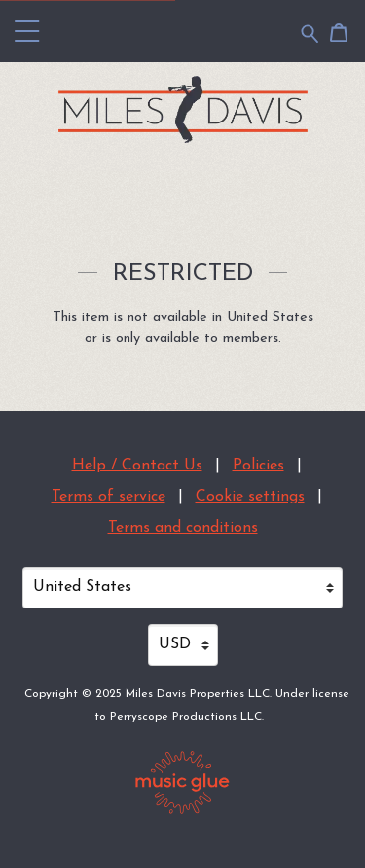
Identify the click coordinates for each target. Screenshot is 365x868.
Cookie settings (250, 497)
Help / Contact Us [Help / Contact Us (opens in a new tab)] (137, 466)
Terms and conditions (183, 528)
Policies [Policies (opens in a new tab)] (258, 466)
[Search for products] (310, 33)
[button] (27, 31)
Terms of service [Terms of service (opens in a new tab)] (109, 497)
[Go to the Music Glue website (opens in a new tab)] (182, 782)
